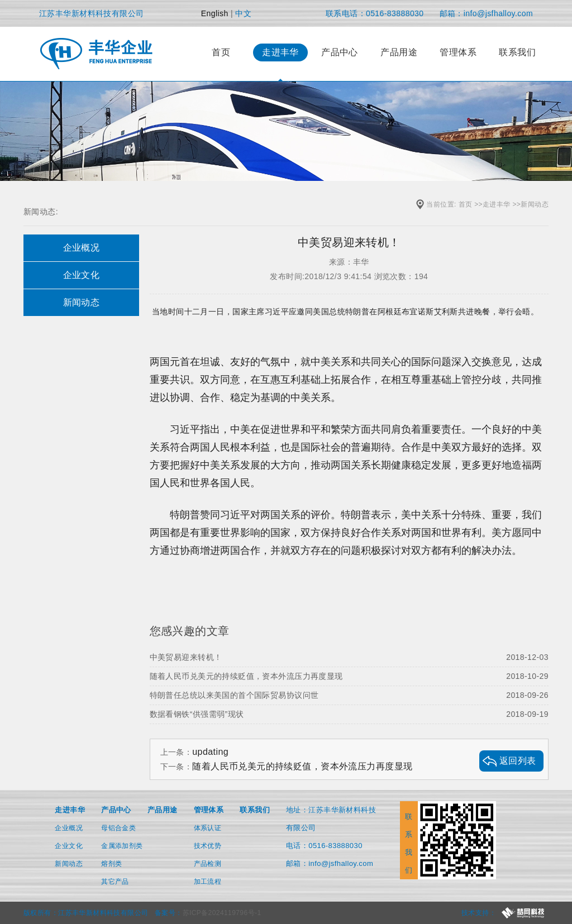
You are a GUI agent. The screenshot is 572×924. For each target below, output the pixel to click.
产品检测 (208, 864)
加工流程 (208, 882)
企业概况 (69, 828)
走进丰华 (497, 204)
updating (210, 752)
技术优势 (208, 846)
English (215, 13)
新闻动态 (535, 204)
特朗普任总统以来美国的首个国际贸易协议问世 (349, 695)
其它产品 (115, 882)
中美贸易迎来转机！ (349, 657)
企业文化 (69, 846)
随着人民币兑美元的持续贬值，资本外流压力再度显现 (349, 676)
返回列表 (518, 761)
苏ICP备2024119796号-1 (222, 913)
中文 (243, 13)
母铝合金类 (118, 828)
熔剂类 (111, 864)
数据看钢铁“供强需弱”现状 (349, 714)
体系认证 (208, 828)
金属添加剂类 (122, 846)
